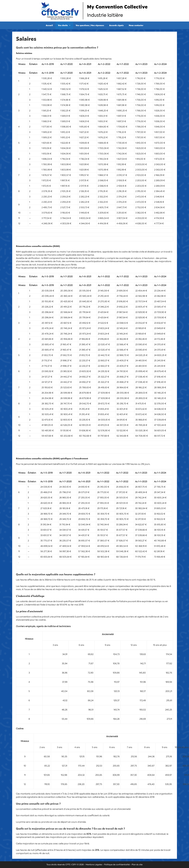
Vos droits (66, 25)
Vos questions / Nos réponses (90, 25)
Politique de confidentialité (117, 865)
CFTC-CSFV (71, 865)
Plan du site (137, 865)
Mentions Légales (94, 865)
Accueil (49, 25)
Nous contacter (136, 25)
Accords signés (116, 25)
